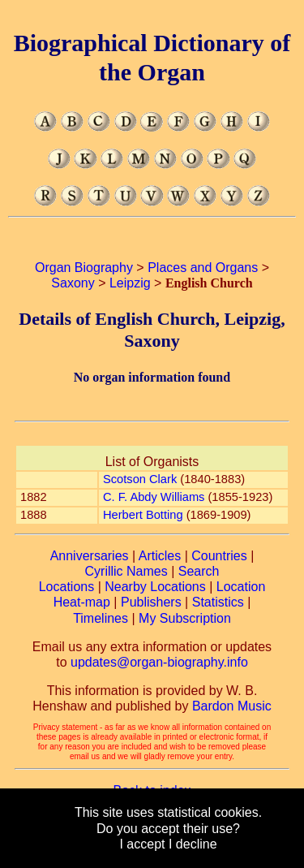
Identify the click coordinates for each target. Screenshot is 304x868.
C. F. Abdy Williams (154, 497)
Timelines (101, 618)
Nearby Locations (155, 587)
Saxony (73, 283)
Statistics (218, 602)
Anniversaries (90, 556)
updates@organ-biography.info (159, 662)
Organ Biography (84, 268)
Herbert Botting (143, 515)
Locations (67, 587)
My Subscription (185, 618)
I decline (193, 844)
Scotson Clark (140, 479)
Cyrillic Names (126, 571)
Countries (219, 556)
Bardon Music (232, 706)
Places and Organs (203, 268)
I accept (142, 844)
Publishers (151, 602)
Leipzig (130, 283)
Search (199, 571)
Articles (160, 556)
